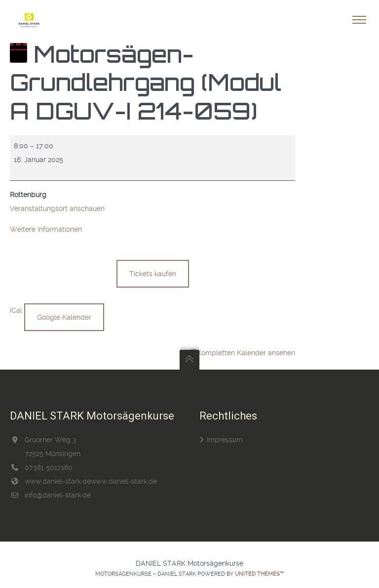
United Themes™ (259, 574)
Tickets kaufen (153, 274)
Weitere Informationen (46, 229)
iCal (16, 310)
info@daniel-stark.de (58, 495)
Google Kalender (64, 317)
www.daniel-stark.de (58, 481)
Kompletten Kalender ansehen (246, 353)
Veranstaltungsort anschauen (57, 209)
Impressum (225, 440)
